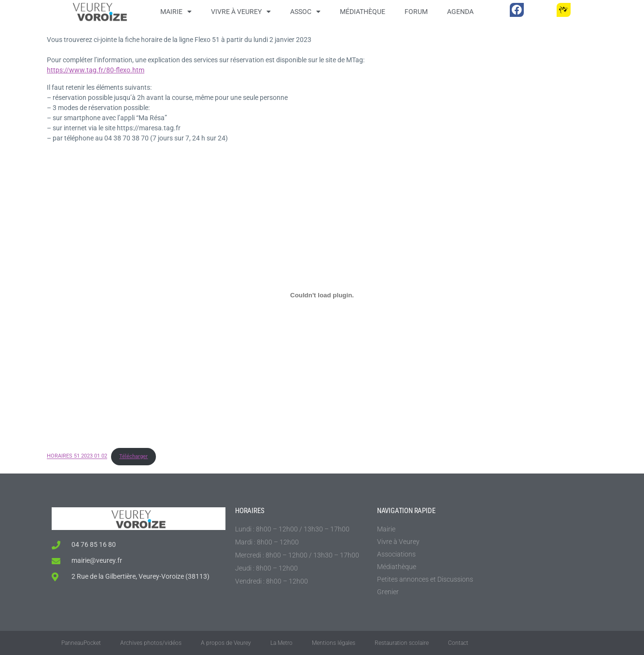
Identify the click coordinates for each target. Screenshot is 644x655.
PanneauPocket (81, 643)
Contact (458, 643)
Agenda (460, 12)
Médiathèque (363, 12)
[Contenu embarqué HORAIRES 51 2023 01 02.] (322, 295)
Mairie (176, 12)
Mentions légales (334, 643)
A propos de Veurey (226, 643)
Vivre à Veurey (241, 12)
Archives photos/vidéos (151, 643)
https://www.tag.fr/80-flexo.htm (96, 70)
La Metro (281, 643)
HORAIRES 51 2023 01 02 (77, 456)
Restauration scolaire (402, 643)
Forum (416, 12)
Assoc (305, 12)
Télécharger (133, 456)
